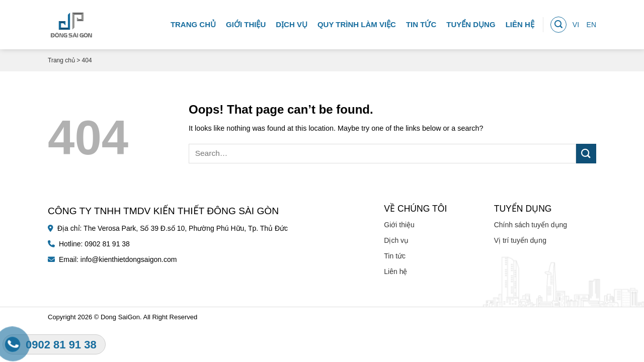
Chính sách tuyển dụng (531, 225)
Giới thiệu (246, 22)
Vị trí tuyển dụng (520, 240)
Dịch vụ (292, 22)
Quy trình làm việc (357, 22)
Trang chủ (193, 22)
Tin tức (421, 22)
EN (591, 23)
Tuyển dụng (471, 22)
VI (576, 23)
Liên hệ (520, 22)
